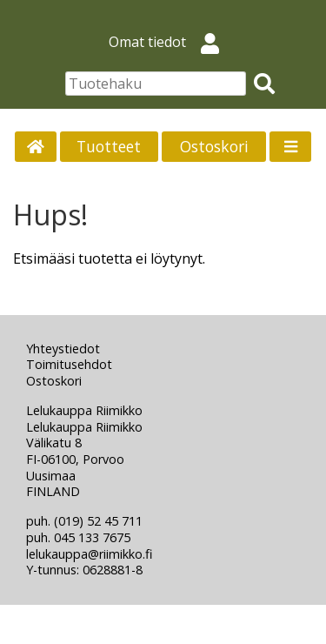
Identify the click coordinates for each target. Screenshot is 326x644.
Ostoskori (214, 146)
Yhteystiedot (63, 349)
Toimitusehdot (69, 364)
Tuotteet (109, 146)
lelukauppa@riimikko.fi (89, 554)
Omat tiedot (171, 42)
